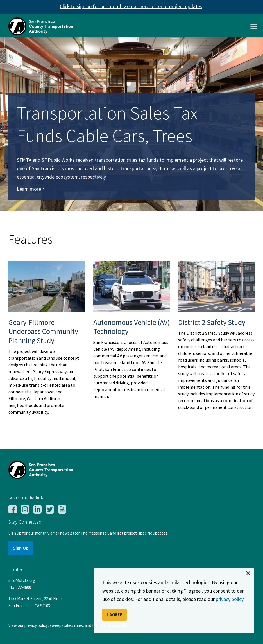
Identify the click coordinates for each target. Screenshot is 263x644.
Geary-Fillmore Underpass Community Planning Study (43, 331)
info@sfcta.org (22, 580)
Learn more (31, 189)
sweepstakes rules (66, 625)
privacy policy (230, 599)
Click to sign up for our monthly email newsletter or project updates (131, 6)
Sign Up (21, 548)
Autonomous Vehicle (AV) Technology (131, 327)
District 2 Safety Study (212, 322)
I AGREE (115, 615)
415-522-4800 (20, 587)
